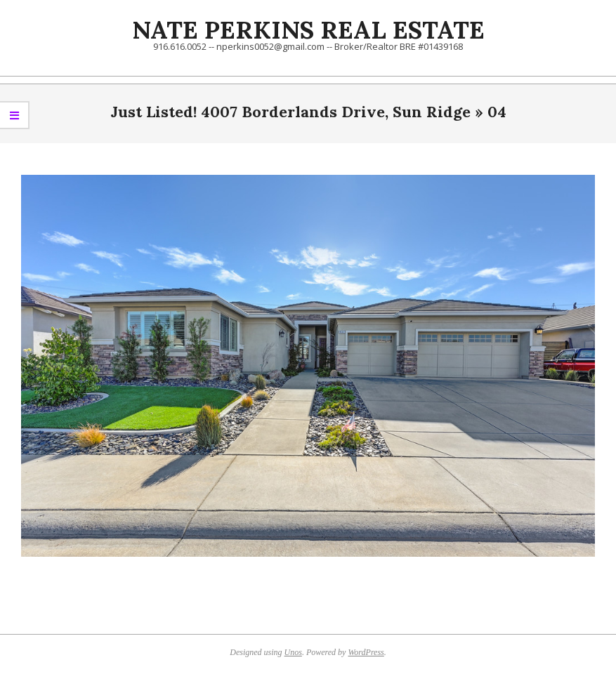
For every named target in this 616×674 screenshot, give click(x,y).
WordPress (366, 652)
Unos (293, 652)
